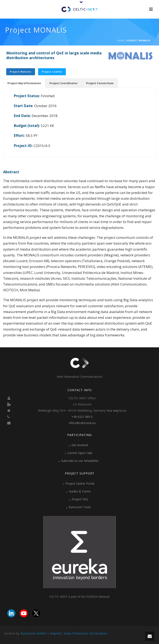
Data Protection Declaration (86, 633)
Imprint (56, 633)
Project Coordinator (64, 83)
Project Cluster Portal (79, 484)
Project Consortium (100, 83)
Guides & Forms (79, 491)
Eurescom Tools (78, 507)
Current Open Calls (79, 453)
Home (121, 41)
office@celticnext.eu (82, 423)
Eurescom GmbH (33, 633)
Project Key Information (24, 83)
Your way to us (116, 411)
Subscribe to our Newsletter (79, 461)
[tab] (24, 83)
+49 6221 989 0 (82, 417)
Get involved (78, 445)
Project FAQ (79, 499)
